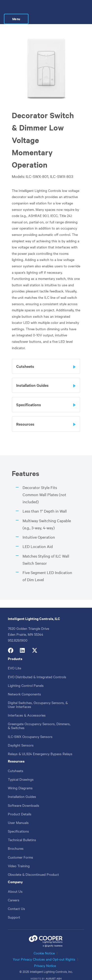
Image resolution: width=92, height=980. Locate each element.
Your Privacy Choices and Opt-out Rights (44, 950)
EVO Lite (14, 659)
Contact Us (16, 900)
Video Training (19, 857)
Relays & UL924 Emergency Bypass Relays (40, 745)
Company (15, 873)
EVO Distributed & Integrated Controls (37, 668)
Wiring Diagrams (20, 779)
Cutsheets (16, 762)
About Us (15, 882)
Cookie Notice (44, 944)
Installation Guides (22, 788)
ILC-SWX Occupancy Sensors (30, 728)
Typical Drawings (21, 770)
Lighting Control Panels (26, 677)
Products (15, 650)
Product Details (20, 805)
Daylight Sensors (21, 736)
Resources (16, 752)
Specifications (18, 822)
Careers (14, 891)
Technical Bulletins (22, 831)
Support (14, 908)
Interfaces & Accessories (27, 706)
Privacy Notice (45, 957)
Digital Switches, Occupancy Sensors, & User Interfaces (38, 696)
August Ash (54, 970)
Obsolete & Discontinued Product (33, 865)
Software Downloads (24, 796)
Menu (76, 7)
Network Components (24, 685)
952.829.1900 (18, 631)
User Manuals (18, 814)
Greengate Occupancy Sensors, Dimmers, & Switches (39, 717)
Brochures (16, 839)
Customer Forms (20, 848)
